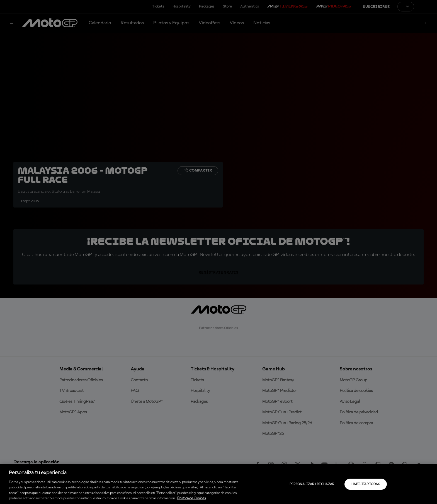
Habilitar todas (366, 484)
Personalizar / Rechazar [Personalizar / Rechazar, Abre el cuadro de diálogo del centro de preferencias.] (312, 484)
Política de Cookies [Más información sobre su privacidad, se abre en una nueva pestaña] (191, 498)
